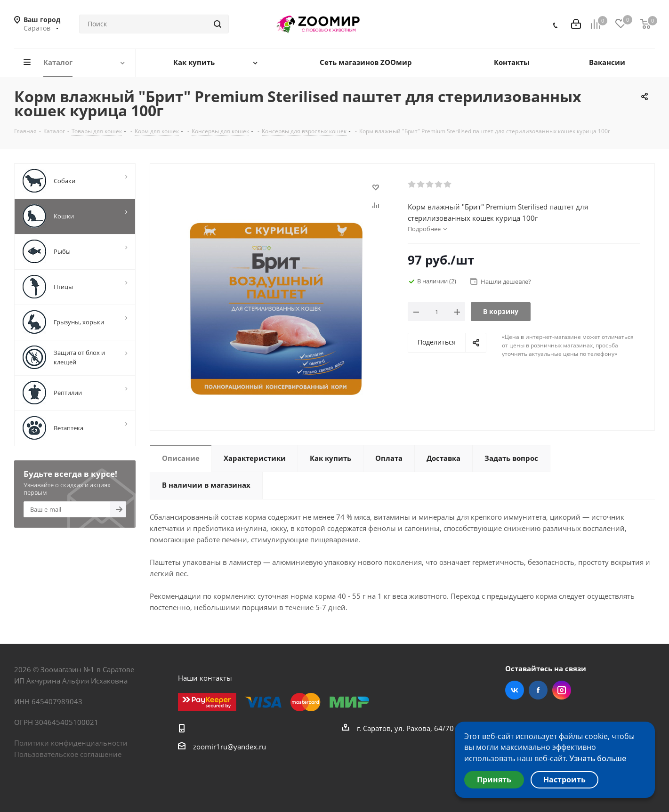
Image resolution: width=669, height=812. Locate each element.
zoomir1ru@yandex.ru (230, 747)
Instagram (562, 690)
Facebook (538, 690)
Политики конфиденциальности (71, 743)
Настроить (564, 780)
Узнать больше (598, 758)
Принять (494, 780)
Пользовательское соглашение (68, 754)
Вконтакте (515, 690)
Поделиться (437, 342)
